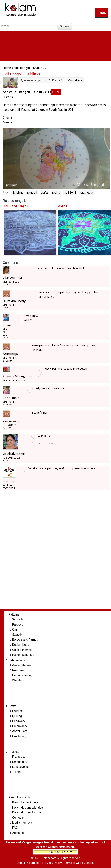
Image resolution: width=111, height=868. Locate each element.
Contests (18, 818)
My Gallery (75, 80)
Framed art (19, 757)
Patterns (14, 614)
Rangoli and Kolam (21, 797)
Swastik (17, 635)
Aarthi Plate (20, 731)
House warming (22, 675)
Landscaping (20, 767)
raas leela (86, 192)
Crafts (12, 706)
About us (18, 833)
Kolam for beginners (25, 802)
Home (7, 68)
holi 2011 (70, 192)
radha (56, 192)
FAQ (15, 828)
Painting (17, 711)
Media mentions (22, 823)
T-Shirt (16, 772)
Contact (89, 863)
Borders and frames (25, 640)
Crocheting (19, 736)
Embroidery (20, 726)
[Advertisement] (60, 552)
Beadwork (19, 721)
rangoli (32, 192)
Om (14, 630)
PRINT (56, 92)
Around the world (23, 665)
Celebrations (17, 660)
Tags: (6, 192)
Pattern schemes (23, 655)
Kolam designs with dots (28, 808)
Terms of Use (72, 863)
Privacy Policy (53, 863)
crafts (44, 192)
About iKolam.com (29, 863)
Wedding (18, 680)
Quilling (17, 716)
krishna (18, 192)
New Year (18, 670)
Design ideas (21, 645)
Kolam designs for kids (27, 812)
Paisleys (18, 625)
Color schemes (22, 650)
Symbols (18, 619)
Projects (14, 752)
